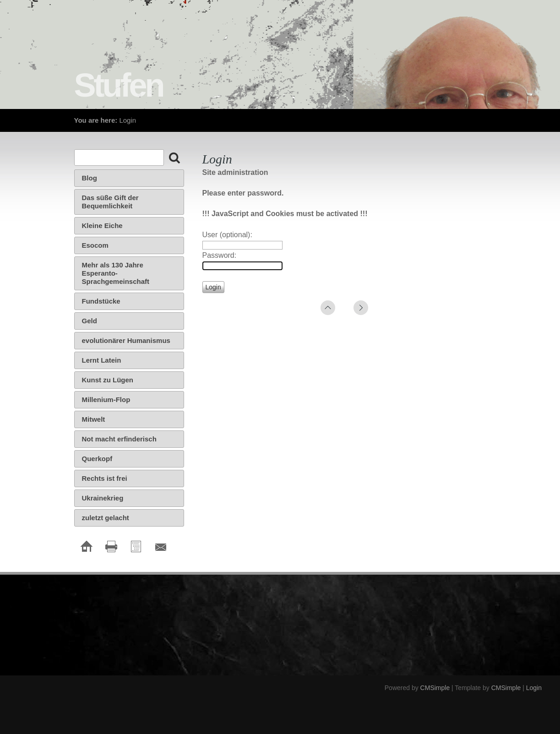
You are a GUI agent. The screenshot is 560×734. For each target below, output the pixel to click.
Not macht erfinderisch (119, 439)
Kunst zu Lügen (108, 380)
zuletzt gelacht (106, 518)
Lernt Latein (102, 360)
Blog (90, 178)
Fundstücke (101, 301)
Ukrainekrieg (103, 498)
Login (534, 688)
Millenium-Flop (106, 400)
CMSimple (435, 688)
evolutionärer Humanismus (126, 340)
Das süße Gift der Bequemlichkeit (110, 202)
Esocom (95, 245)
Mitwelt (94, 419)
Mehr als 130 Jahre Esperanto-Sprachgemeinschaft (116, 273)
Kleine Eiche (102, 226)
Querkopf (97, 459)
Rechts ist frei (105, 478)
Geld (90, 321)
